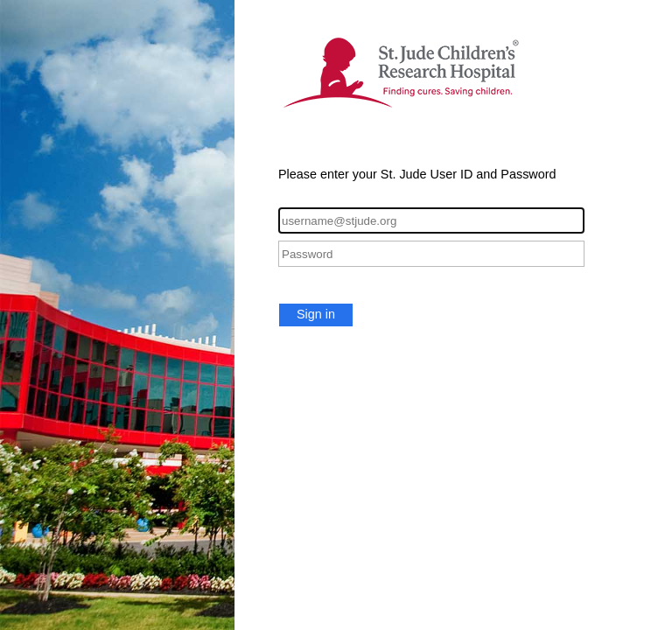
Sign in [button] (316, 314)
